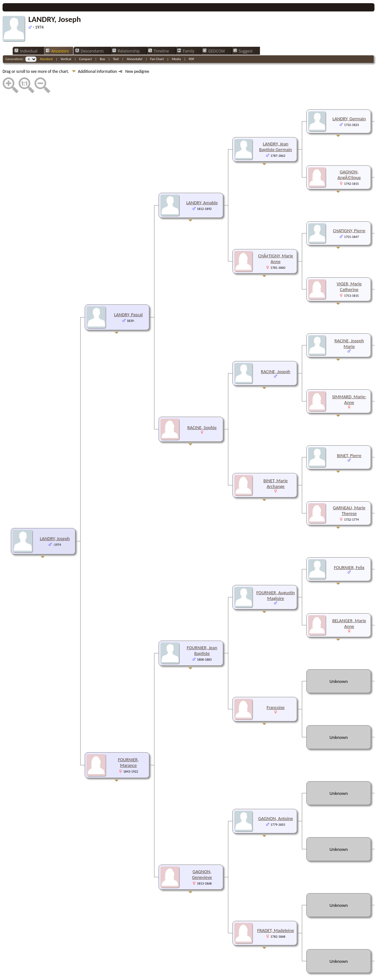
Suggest (243, 32)
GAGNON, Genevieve (202, 855)
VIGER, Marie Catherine (349, 268)
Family (186, 32)
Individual (26, 32)
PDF (192, 40)
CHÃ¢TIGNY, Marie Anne (275, 240)
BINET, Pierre (349, 436)
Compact (86, 40)
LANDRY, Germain (349, 100)
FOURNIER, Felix (349, 548)
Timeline (159, 32)
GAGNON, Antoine (276, 799)
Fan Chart (157, 40)
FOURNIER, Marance (128, 743)
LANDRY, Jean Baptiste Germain (276, 128)
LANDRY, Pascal (128, 295)
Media (176, 40)
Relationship (126, 32)
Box (102, 40)
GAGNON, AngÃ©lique (349, 156)
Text (116, 40)
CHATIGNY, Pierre (349, 212)
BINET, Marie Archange (275, 464)
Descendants (89, 32)
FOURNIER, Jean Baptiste (202, 631)
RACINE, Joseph (275, 352)
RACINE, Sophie (202, 408)
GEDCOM (214, 32)
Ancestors (57, 32)
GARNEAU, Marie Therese (349, 491)
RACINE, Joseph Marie (349, 324)
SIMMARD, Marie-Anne (349, 380)
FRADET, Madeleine (276, 911)
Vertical (66, 40)
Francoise (275, 688)
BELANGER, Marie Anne (349, 604)
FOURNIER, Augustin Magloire (276, 576)
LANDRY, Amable (202, 184)
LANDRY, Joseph (55, 519)
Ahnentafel (135, 40)
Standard (46, 40)
